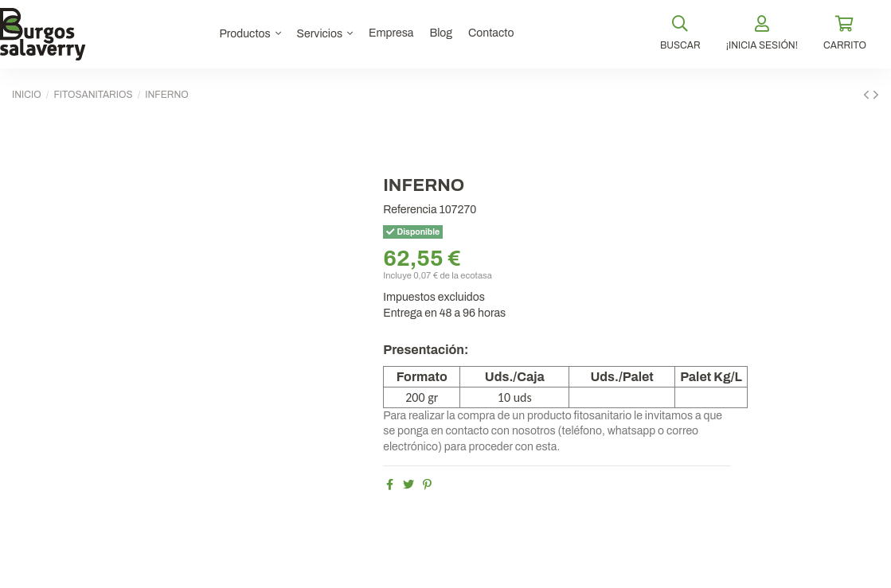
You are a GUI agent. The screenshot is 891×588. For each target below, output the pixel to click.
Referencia (410, 210)
